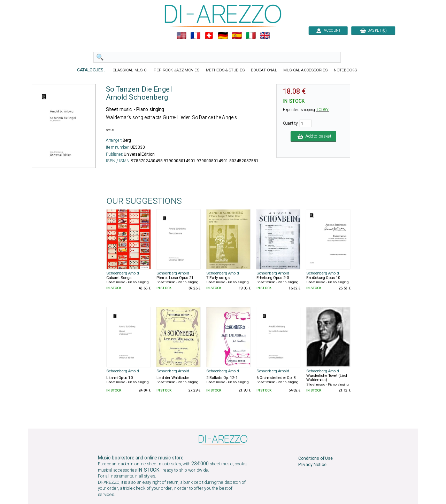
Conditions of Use (316, 458)
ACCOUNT (328, 30)
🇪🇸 (237, 36)
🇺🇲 (181, 36)
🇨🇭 (209, 36)
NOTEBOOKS (345, 70)
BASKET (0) (373, 30)
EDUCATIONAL (264, 70)
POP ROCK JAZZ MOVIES (177, 70)
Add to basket (313, 136)
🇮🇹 (251, 36)
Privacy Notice (312, 464)
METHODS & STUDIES (225, 70)
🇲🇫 (195, 36)
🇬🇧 (265, 36)
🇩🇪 (223, 36)
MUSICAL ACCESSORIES (305, 70)
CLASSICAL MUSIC (130, 70)
